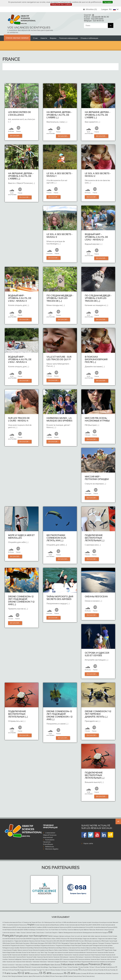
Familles (14, 973)
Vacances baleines (58, 955)
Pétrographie (65, 943)
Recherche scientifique (55, 948)
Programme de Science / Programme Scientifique (56, 945)
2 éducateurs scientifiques (40, 965)
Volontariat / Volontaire (47, 962)
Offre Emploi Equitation (22, 943)
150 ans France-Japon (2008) (59, 976)
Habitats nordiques (65, 936)
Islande (85, 936)
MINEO (58, 939)
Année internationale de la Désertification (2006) (50, 925)
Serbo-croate (58, 950)
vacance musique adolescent (77, 952)
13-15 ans (45, 973)
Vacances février (21, 957)
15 (79, 970)
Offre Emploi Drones (9, 943)
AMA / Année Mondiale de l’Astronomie (15, 925)
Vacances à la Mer (103, 952)
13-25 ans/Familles (72, 970)
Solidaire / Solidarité (68, 950)
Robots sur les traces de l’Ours (72, 948)
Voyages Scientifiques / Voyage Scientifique (68, 962)
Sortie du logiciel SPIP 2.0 (83, 950)
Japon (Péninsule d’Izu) (36, 976)
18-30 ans (90, 973)
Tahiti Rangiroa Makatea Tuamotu (18, 976)
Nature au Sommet (35, 941)
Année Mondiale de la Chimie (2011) (83, 927)
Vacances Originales (28, 959)
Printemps (108, 943)
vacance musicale (63, 952)
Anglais (31, 925)
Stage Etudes (109, 950)
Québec (17, 948)
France (50, 936)
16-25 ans (70, 973)
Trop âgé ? (39, 970)
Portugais (101, 943)
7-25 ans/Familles (100, 967)
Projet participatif (87, 945)
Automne (70, 930)
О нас (35, 38)
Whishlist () (90, 9)
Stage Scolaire (11, 952)
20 (117, 970)
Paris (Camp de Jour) (88, 976)
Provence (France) (100, 964)
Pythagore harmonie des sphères (103, 945)
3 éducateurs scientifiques (74, 964)
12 (48, 970)
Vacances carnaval (78, 955)
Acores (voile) (36, 967)
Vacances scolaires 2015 (55, 959)
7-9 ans (6, 973)
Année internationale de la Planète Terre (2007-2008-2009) (82, 925)
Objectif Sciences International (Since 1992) (22, 20)
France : (96, 17)
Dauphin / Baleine (58, 933)
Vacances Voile (20, 962)
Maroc (54, 939)
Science (83, 948)
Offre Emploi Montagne (37, 943)
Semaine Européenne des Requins (43, 950)
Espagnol (105, 933)
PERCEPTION (57, 943)
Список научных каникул (17, 38)
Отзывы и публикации (89, 38)
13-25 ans (63, 970)
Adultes (109, 973)
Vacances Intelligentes (15, 959)
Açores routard (87, 922)
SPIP (103, 950)
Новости (44, 38)
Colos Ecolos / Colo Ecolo (44, 933)
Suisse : (94, 19)
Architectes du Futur (42, 930)
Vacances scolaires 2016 (70, 959)
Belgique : (94, 21)
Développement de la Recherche (92, 933)
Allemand (115, 922)
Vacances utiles (105, 959)
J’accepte (108, 2)
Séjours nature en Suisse (25, 950)
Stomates (19, 952)
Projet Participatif (76, 945)
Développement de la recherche (73, 933)
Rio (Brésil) (46, 976)
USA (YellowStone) (100, 973)
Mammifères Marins (45, 939)
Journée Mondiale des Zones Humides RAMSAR (17, 939)
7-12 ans (64, 967)
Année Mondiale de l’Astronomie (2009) (59, 927)
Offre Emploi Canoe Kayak (109, 941)
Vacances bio (68, 955)
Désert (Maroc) (34, 973)
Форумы (53, 38)
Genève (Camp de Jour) (75, 976)
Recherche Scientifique (27, 948)
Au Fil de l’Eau (63, 930)
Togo (46, 952)
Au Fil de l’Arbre (53, 930)
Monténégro (79, 939)
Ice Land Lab (78, 936)
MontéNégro (45, 967)
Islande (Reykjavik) (58, 973)
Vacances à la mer (92, 952)
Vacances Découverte (9, 957)
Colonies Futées (31, 933)
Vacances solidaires (84, 959)
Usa (56, 952)
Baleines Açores (78, 930)
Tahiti (42, 952)
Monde (72, 939)
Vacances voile (11, 962)
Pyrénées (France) (24, 967)
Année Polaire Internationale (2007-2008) (15, 930)
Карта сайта (88, 843)
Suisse (24, 952)
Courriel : (89, 15)
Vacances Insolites (106, 957)
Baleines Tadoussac (90, 930)
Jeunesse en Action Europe (109, 936)
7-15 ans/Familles (83, 967)
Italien (93, 936)
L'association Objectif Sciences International (50, 835)
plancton (95, 943)
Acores (80, 922)
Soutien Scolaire (96, 950)
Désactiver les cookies (61, 4)
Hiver (73, 936)
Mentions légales (52, 849)
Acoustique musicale (105, 922)
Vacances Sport (95, 959)
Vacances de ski (110, 955)
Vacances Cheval (89, 955)
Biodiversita (100, 930)
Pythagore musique (8, 948)
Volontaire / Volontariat (32, 962)
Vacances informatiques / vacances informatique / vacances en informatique (77, 957)
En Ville (45, 970)
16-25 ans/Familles (98, 970)
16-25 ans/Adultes (86, 970)
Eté (111, 932)
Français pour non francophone (31, 936)
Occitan (81, 941)
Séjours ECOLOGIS (103, 948)
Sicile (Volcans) (110, 967)
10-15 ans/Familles (14, 970)
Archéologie (32, 930)
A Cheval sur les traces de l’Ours (12, 922)
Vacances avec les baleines (20, 955)
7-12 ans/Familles (72, 967)
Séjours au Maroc (92, 948)
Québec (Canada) (81, 973)
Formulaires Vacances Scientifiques (49, 842)
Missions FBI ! (66, 939)
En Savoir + (15, 136)
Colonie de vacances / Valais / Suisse (14, 933)
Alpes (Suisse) (55, 965)
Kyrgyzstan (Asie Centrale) (28, 970)
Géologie (56, 936)
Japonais (98, 936)
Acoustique (95, 922)
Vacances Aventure (46, 955)
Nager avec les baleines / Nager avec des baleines (98, 939)
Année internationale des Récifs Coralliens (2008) (32, 927)
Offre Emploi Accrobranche (92, 941)
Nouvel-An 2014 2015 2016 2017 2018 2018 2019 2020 (63, 941)
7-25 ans (92, 967)
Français (8, 936)
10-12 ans (24, 973)
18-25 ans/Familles (110, 970)
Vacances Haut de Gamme (45, 957)
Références (50, 847)
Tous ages (51, 952)
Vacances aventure (34, 955)
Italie (89, 936)
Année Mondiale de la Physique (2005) (105, 927)
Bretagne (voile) (57, 967)
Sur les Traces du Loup (33, 952)
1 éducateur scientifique (22, 965)
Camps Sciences (109, 930)
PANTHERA (48, 943)
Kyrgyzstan (35, 939)
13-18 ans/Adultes (55, 970)
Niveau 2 (43, 941)
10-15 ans (5, 970)
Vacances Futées (31, 957)
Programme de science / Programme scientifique (25, 945)
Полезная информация (68, 38)
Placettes (84, 943)
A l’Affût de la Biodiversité (69, 922)
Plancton (89, 943)
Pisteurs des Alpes (75, 943)
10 (116, 967)
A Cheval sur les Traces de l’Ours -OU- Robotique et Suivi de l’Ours (42, 922)
